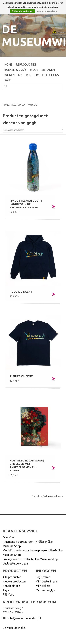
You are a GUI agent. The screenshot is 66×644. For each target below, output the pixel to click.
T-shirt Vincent (21, 376)
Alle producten (12, 577)
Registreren (43, 577)
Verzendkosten (56, 496)
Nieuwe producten (14, 581)
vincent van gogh (28, 105)
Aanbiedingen (11, 586)
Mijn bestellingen (46, 581)
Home (8, 65)
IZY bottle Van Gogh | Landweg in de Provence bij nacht (26, 204)
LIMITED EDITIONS (47, 75)
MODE (34, 70)
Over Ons (9, 537)
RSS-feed (8, 594)
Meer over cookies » (47, 11)
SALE (8, 80)
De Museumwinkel (14, 628)
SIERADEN (48, 70)
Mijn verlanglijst (46, 590)
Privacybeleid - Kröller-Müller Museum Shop (30, 559)
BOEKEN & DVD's (15, 70)
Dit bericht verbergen (23, 11)
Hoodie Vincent (21, 292)
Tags (13, 105)
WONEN (10, 75)
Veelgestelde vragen (15, 563)
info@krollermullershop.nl (24, 618)
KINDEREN (25, 75)
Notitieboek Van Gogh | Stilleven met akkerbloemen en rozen (27, 465)
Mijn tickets (43, 586)
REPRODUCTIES (26, 65)
